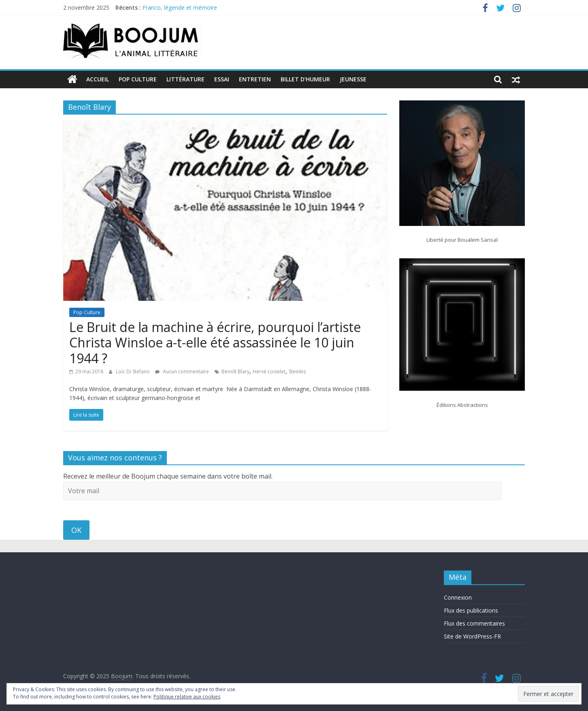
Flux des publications (471, 610)
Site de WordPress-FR (472, 636)
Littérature (185, 79)
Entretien (255, 79)
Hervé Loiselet (269, 371)
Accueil (98, 79)
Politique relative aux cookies (187, 697)
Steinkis (297, 371)
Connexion (458, 597)
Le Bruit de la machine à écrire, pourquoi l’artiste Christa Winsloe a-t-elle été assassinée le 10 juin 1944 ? (215, 343)
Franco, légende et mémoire (180, 7)
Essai (222, 79)
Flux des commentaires (474, 623)
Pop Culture (138, 79)
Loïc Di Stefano (133, 371)
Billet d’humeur (305, 79)
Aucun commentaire (182, 371)
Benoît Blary (235, 371)
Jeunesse (353, 79)
